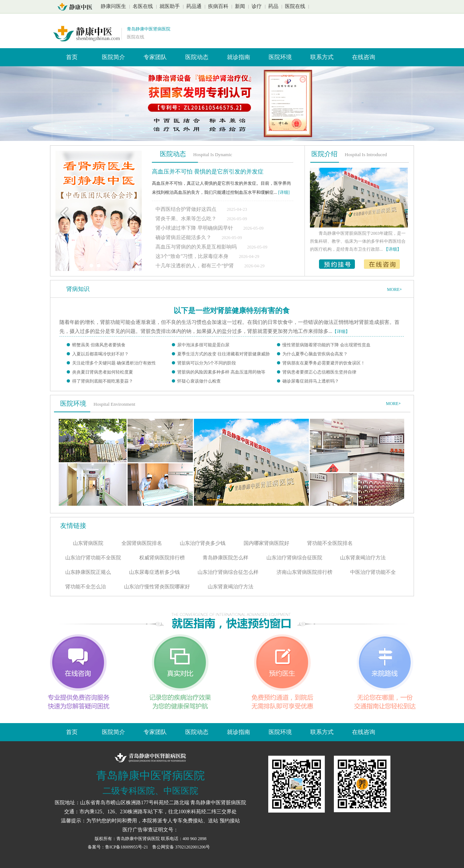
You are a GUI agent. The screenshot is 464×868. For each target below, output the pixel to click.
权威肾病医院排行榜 (162, 558)
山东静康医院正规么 (88, 572)
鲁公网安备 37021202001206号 (181, 847)
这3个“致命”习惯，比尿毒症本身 (193, 256)
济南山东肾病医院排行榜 (304, 572)
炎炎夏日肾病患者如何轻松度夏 (103, 372)
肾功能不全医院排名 (330, 543)
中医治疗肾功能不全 (373, 572)
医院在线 (295, 6)
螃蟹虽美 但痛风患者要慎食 (99, 345)
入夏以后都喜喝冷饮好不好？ (100, 354)
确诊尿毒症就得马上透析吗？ (311, 381)
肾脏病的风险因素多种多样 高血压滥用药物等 (221, 372)
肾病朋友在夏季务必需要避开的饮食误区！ (324, 363)
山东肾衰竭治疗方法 (363, 558)
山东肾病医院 (88, 543)
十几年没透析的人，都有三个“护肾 (195, 266)
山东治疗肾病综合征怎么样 (228, 572)
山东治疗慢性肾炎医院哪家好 (157, 587)
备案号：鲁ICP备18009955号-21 (119, 847)
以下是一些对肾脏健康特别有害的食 (232, 310)
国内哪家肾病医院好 (266, 543)
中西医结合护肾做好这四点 (186, 209)
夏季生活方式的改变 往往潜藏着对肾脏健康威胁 (223, 354)
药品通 (194, 6)
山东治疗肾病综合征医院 (294, 558)
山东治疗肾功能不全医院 (93, 558)
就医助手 (170, 6)
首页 (72, 57)
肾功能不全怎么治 (86, 587)
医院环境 (280, 57)
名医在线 (143, 6)
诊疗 (257, 6)
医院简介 (113, 57)
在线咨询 (364, 57)
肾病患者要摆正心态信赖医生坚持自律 (319, 372)
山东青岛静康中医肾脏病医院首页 (77, 7)
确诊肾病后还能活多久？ (183, 237)
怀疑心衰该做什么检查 (199, 381)
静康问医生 (113, 6)
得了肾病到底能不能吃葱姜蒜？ (103, 381)
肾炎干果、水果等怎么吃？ (186, 219)
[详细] (284, 192)
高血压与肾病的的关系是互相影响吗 (197, 247)
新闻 (240, 6)
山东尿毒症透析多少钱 (154, 572)
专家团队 (155, 57)
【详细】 (341, 331)
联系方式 (322, 57)
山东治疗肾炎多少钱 (203, 543)
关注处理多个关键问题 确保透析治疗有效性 (114, 363)
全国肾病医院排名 (142, 543)
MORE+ (395, 289)
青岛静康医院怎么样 (225, 558)
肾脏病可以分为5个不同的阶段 (207, 363)
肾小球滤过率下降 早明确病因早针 (195, 228)
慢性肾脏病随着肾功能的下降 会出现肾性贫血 (326, 345)
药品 (273, 6)
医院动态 (197, 57)
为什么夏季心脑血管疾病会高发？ (315, 354)
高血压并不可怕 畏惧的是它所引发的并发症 (208, 172)
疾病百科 (218, 6)
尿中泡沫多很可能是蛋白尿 (203, 345)
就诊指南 (239, 57)
